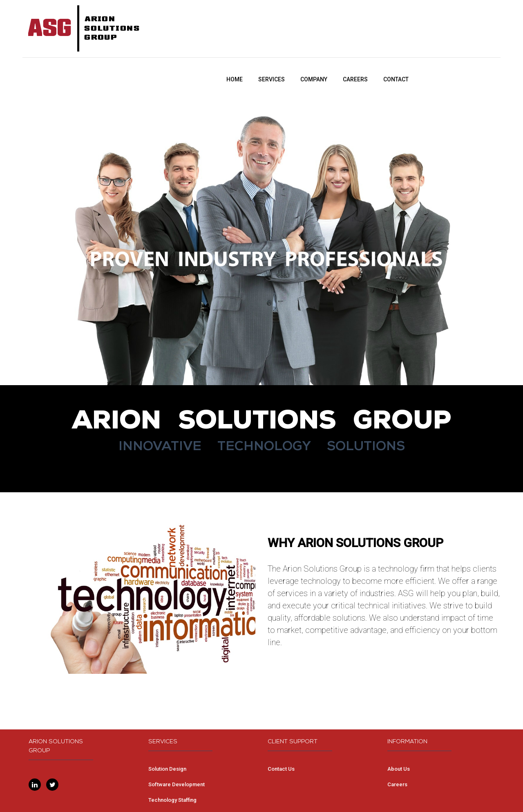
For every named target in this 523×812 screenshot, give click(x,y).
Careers (397, 784)
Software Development (177, 784)
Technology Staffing (172, 800)
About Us (399, 769)
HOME (235, 79)
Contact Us (281, 769)
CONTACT (396, 79)
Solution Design (167, 769)
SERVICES (272, 79)
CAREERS (355, 79)
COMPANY (314, 79)
